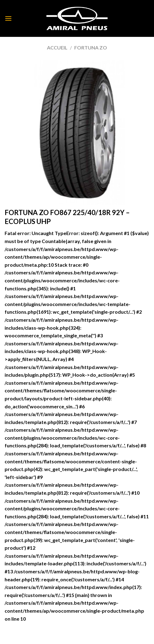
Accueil (57, 47)
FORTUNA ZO (91, 47)
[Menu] (8, 18)
